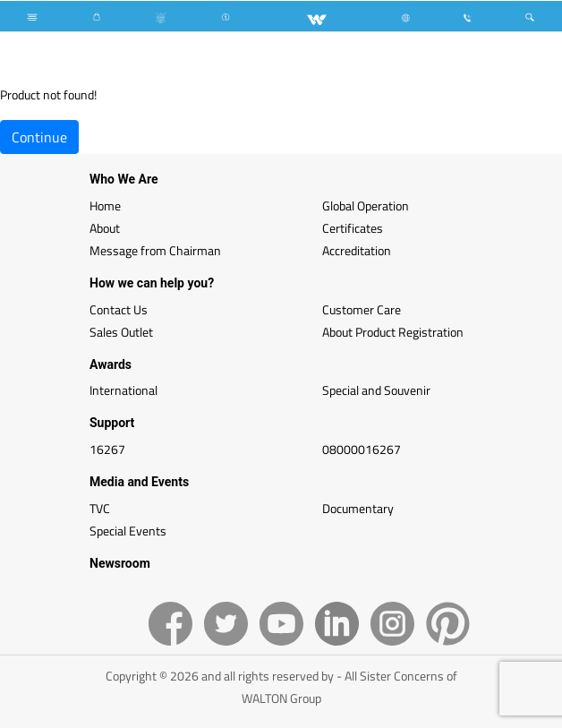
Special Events (128, 531)
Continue (39, 137)
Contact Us (119, 309)
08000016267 (362, 449)
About (105, 228)
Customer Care (362, 309)
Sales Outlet (121, 332)
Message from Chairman (155, 250)
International (123, 390)
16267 (107, 449)
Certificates (353, 228)
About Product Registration (393, 332)
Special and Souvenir (376, 390)
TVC (100, 508)
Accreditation (357, 250)
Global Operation (366, 206)
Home (105, 206)
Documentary (358, 508)
